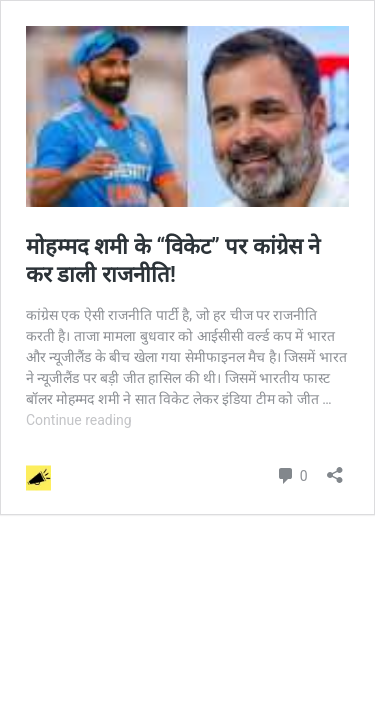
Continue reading (79, 420)
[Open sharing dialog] (335, 468)
